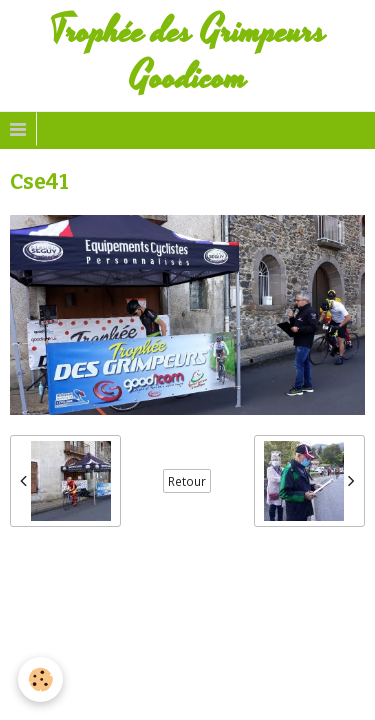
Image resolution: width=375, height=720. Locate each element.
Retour (187, 481)
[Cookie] (40, 679)
